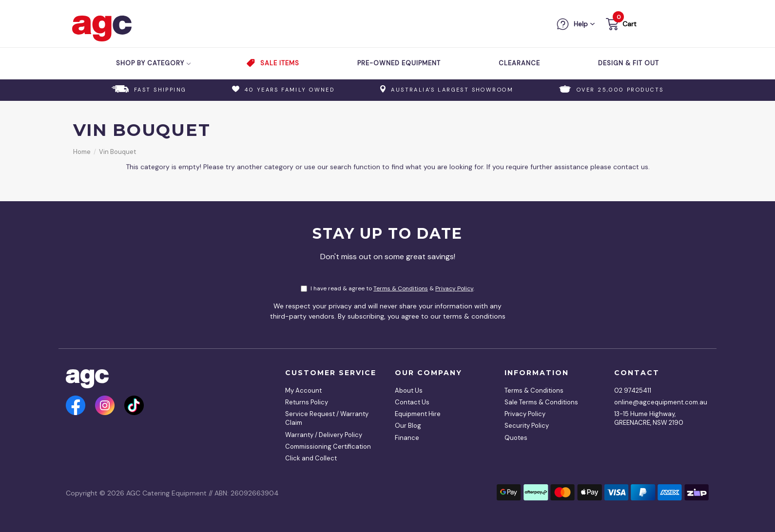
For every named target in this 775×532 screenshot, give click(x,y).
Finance (407, 438)
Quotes (516, 438)
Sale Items (280, 63)
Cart (630, 24)
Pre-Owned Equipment (399, 63)
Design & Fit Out (629, 63)
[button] (620, 26)
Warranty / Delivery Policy (324, 435)
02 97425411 (633, 390)
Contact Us (412, 402)
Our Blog (408, 426)
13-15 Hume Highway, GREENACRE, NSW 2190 (649, 418)
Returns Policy (307, 402)
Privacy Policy (454, 288)
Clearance (519, 63)
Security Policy (527, 426)
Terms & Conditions (401, 288)
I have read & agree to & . (387, 288)
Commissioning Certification (328, 446)
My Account (303, 390)
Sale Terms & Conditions (541, 402)
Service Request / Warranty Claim (327, 418)
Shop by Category (154, 63)
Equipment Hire (418, 414)
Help (581, 24)
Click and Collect (311, 458)
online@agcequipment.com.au (658, 402)
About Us (409, 390)
